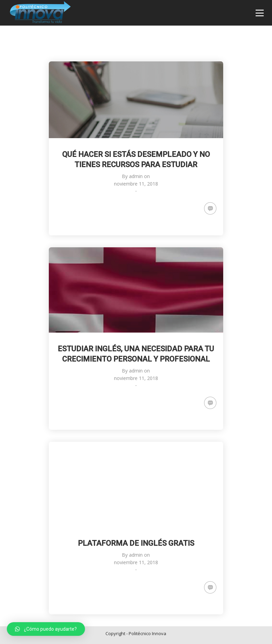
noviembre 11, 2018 (136, 184)
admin (136, 176)
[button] (46, 629)
